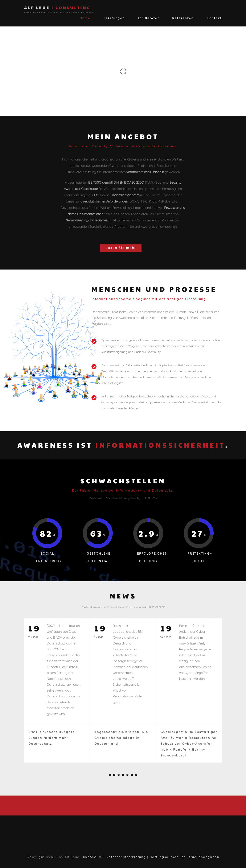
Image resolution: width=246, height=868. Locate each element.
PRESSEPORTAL (157, 607)
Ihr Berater (149, 18)
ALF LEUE (57, 7)
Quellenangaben (204, 857)
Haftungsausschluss (168, 857)
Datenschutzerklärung (126, 857)
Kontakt (214, 18)
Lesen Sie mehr (121, 248)
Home (85, 18)
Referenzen (183, 18)
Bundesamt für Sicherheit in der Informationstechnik (118, 607)
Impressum (93, 857)
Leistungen (114, 18)
